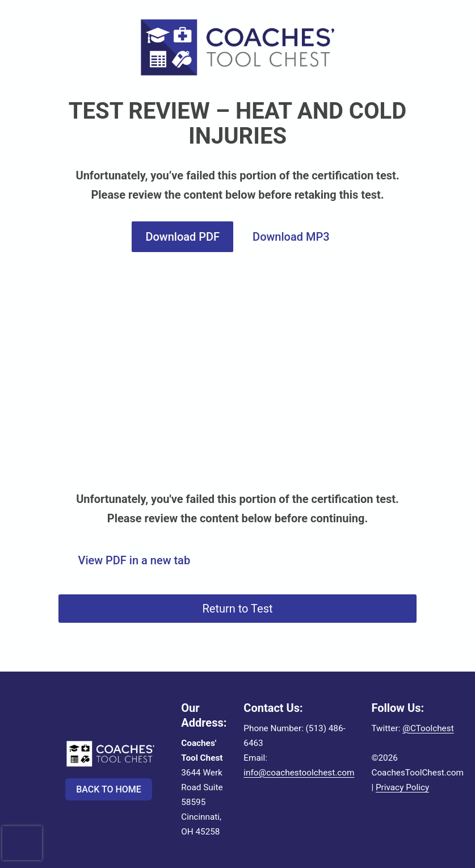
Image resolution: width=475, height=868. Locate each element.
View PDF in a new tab (134, 560)
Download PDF (182, 237)
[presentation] (22, 832)
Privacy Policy (402, 787)
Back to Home (109, 789)
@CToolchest (428, 728)
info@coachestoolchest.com (299, 773)
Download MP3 (291, 237)
